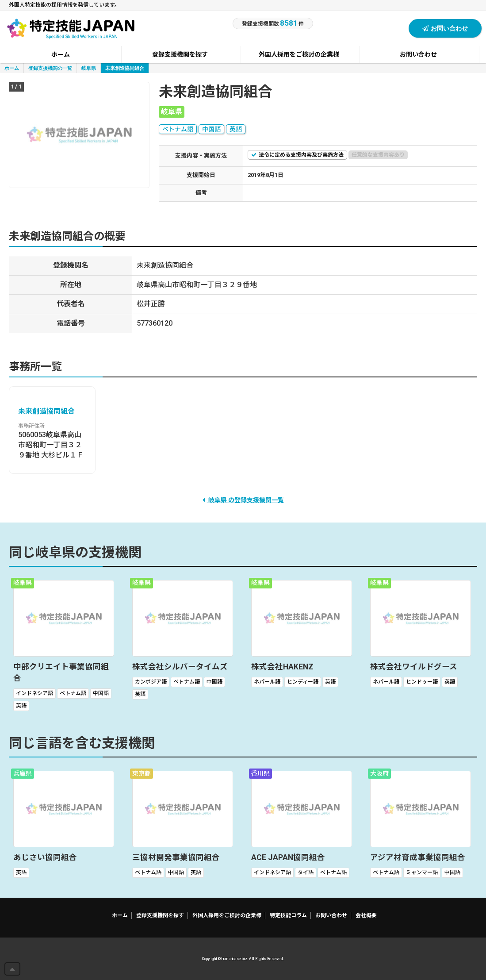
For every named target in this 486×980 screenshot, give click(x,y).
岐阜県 (89, 68)
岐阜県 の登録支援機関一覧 (243, 500)
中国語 (211, 129)
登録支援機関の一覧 (50, 68)
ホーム (12, 68)
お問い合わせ (445, 28)
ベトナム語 (178, 129)
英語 (236, 129)
